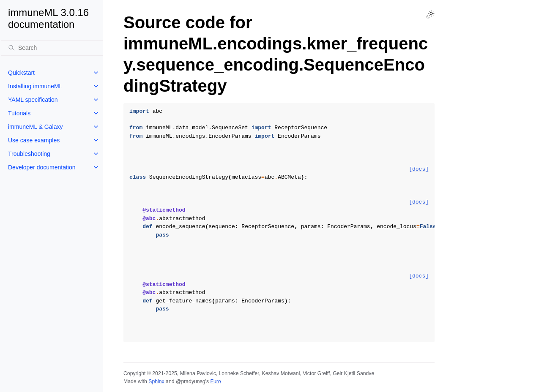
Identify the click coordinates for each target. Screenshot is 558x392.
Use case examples (34, 140)
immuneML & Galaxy (35, 127)
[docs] (419, 169)
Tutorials (19, 113)
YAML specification (33, 100)
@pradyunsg (191, 381)
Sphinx (156, 381)
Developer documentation (42, 167)
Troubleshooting (29, 154)
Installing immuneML (35, 86)
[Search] (52, 48)
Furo (215, 381)
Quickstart (21, 73)
